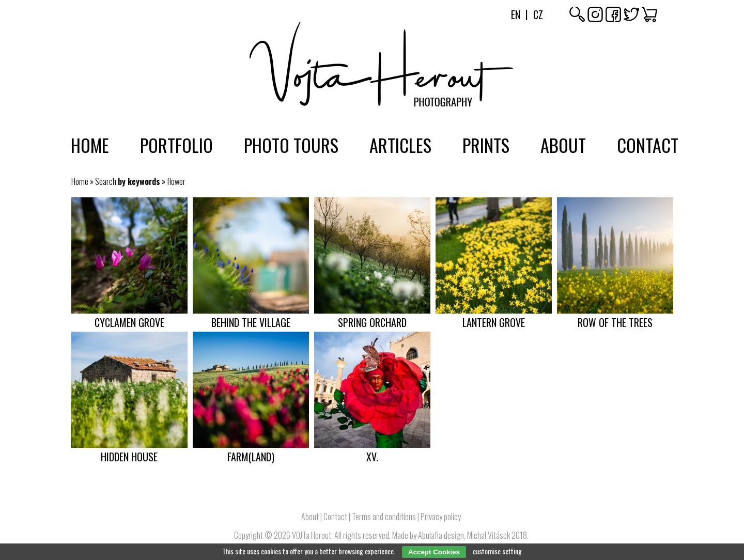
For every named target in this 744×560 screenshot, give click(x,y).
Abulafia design (441, 535)
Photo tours (291, 145)
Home (90, 145)
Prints (486, 145)
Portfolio (176, 145)
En (516, 14)
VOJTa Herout (312, 535)
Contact (648, 145)
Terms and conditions (384, 517)
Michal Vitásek (489, 535)
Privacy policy (441, 517)
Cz (538, 14)
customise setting (497, 551)
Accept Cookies (434, 552)
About (563, 145)
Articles (400, 145)
